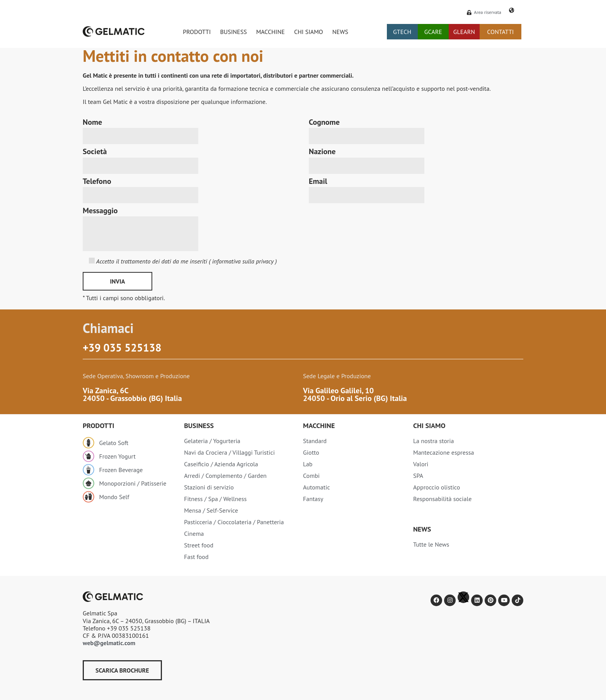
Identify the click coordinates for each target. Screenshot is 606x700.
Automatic (317, 487)
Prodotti (99, 426)
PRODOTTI (197, 32)
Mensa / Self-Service (211, 510)
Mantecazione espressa (443, 452)
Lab (308, 464)
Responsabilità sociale (442, 499)
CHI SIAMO (309, 32)
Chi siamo (429, 426)
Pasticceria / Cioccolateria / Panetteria (234, 522)
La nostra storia (434, 441)
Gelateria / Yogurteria (212, 441)
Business (199, 426)
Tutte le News (431, 544)
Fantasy (313, 499)
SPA (418, 476)
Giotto (311, 452)
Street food (199, 545)
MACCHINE (271, 32)
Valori (421, 464)
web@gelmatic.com (109, 643)
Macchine (319, 426)
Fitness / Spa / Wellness (215, 499)
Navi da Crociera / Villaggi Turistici (229, 452)
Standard (315, 441)
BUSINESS (233, 32)
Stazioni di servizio (209, 487)
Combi (311, 476)
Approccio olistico (437, 487)
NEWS (340, 32)
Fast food (196, 557)
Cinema (194, 533)
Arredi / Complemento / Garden (225, 476)
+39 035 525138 (122, 347)
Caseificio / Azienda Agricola (221, 464)
